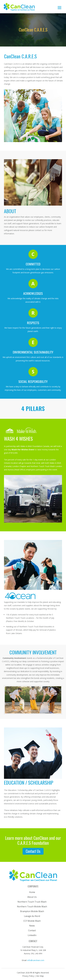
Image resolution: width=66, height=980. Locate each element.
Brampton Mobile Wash (32, 911)
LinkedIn (32, 935)
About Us (32, 897)
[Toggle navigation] (59, 7)
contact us (33, 851)
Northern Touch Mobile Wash (32, 907)
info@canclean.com (36, 960)
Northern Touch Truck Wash (32, 902)
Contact (32, 930)
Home (32, 892)
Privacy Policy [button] (28, 976)
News (32, 926)
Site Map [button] (40, 976)
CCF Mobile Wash (32, 921)
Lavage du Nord (32, 916)
